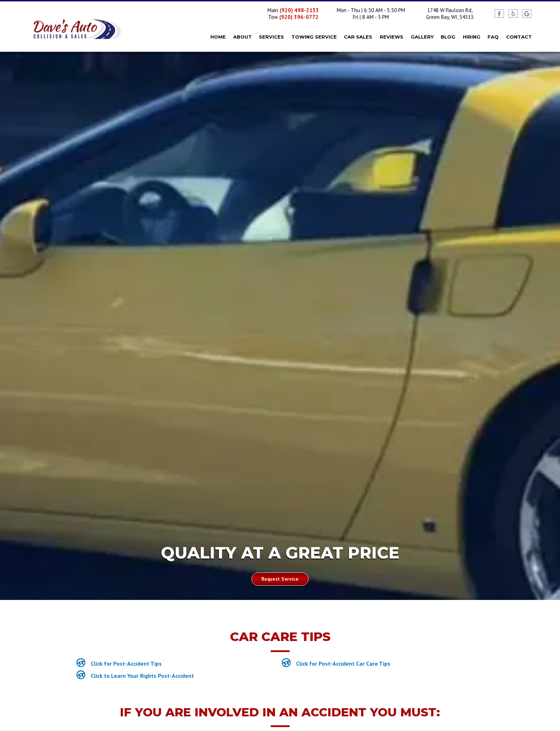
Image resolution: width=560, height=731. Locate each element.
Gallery (422, 37)
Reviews (391, 37)
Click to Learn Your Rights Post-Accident (142, 676)
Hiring (472, 37)
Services (271, 37)
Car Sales (358, 37)
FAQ (493, 37)
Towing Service (314, 37)
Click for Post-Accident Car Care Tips (343, 664)
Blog (448, 37)
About (242, 37)
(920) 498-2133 (299, 10)
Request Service (280, 579)
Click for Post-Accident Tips (126, 664)
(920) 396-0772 (299, 17)
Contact (519, 37)
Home (218, 37)
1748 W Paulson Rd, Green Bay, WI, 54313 (450, 14)
